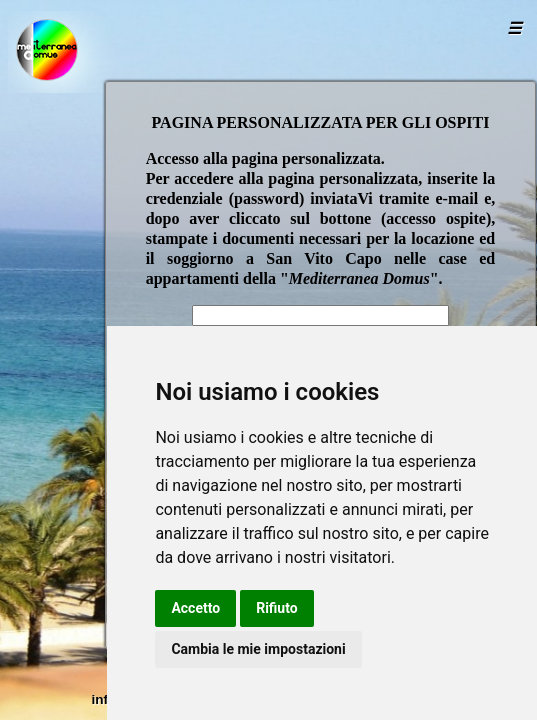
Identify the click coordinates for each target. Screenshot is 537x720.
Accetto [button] (195, 608)
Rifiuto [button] (277, 608)
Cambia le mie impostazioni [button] (258, 649)
